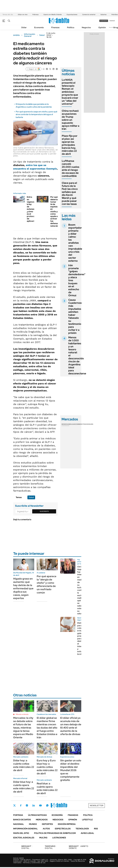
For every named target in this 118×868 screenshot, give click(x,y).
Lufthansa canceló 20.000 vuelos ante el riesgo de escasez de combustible (71, 168)
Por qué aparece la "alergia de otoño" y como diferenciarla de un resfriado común (47, 584)
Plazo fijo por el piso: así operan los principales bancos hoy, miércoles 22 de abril (70, 145)
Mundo (33, 824)
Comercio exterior (89, 15)
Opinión (102, 27)
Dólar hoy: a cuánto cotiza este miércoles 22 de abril (24, 765)
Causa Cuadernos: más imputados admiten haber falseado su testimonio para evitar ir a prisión (75, 316)
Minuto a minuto (22, 714)
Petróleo (115, 15)
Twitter (14, 805)
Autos (46, 829)
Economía (39, 27)
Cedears (90, 424)
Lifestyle (87, 820)
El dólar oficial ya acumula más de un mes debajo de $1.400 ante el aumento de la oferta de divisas (71, 726)
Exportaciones (72, 15)
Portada (18, 815)
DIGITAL (27, 847)
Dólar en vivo (23, 15)
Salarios (103, 15)
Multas (43, 838)
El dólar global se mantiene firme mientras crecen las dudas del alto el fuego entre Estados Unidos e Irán (47, 728)
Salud (42, 35)
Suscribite (44, 511)
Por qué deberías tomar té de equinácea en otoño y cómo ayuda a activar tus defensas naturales (55, 211)
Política (71, 27)
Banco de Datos (22, 820)
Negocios (86, 27)
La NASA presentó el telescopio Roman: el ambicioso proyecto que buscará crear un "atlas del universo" (70, 92)
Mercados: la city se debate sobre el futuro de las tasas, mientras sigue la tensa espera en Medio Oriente (23, 728)
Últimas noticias (37, 815)
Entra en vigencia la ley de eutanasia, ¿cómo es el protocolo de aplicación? (32, 209)
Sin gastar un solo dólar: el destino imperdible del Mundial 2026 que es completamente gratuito (71, 770)
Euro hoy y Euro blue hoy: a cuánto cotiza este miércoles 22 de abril (47, 767)
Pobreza (35, 15)
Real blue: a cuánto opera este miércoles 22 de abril (47, 788)
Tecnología (82, 829)
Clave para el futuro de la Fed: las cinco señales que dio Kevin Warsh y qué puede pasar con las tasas (70, 193)
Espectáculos (63, 829)
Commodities (81, 424)
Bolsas (72, 424)
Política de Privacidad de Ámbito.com (55, 833)
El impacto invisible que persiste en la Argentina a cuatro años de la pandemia (34, 105)
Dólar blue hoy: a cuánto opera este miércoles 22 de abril (24, 787)
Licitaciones (59, 838)
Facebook (21, 805)
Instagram (27, 805)
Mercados (42, 820)
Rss (96, 829)
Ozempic (52, 169)
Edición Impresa (67, 824)
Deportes (47, 824)
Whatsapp (47, 805)
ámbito (16, 35)
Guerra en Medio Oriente (53, 15)
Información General (30, 35)
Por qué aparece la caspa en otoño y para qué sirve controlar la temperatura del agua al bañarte (36, 114)
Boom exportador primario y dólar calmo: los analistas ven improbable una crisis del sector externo (75, 243)
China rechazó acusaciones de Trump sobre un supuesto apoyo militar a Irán (71, 120)
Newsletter (112, 27)
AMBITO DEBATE (78, 847)
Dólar (24, 27)
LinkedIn (34, 805)
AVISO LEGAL (87, 833)
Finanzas (55, 27)
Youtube (40, 805)
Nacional (19, 824)
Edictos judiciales (24, 838)
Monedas (65, 424)
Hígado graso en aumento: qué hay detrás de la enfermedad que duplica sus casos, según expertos (23, 588)
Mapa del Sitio (21, 833)
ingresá (112, 21)
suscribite (104, 21)
